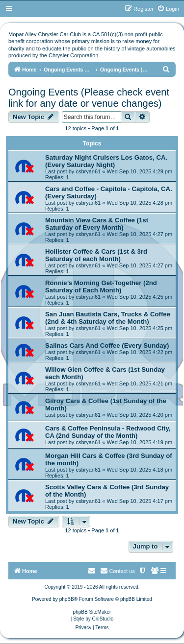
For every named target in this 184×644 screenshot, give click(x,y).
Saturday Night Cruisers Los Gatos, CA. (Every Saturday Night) (106, 161)
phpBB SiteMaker (92, 612)
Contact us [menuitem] (118, 571)
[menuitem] (168, 9)
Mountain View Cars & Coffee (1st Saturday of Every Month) (97, 224)
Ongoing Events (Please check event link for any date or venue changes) (89, 98)
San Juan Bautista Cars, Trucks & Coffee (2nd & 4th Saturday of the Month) (108, 318)
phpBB (67, 599)
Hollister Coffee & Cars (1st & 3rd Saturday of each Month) (96, 255)
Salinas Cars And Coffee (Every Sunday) (107, 346)
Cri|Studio (103, 619)
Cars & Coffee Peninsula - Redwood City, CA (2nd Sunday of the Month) (108, 432)
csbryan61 (88, 171)
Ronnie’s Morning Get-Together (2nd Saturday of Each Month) (101, 286)
